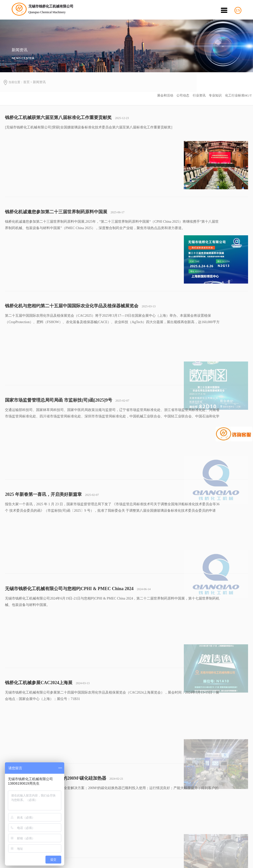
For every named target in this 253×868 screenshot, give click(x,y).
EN (238, 13)
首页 (28, 85)
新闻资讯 (41, 85)
